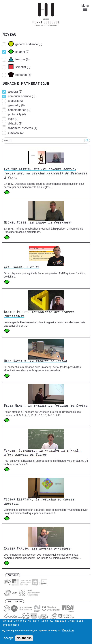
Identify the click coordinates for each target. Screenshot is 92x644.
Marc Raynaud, (35, 362)
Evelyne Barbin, (45, 174)
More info (68, 631)
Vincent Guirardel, (42, 453)
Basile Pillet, (39, 315)
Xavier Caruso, (37, 549)
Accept (8, 638)
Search (7, 141)
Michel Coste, (37, 223)
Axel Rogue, (21, 268)
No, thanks (24, 638)
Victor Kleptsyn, (39, 502)
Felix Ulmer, (45, 406)
